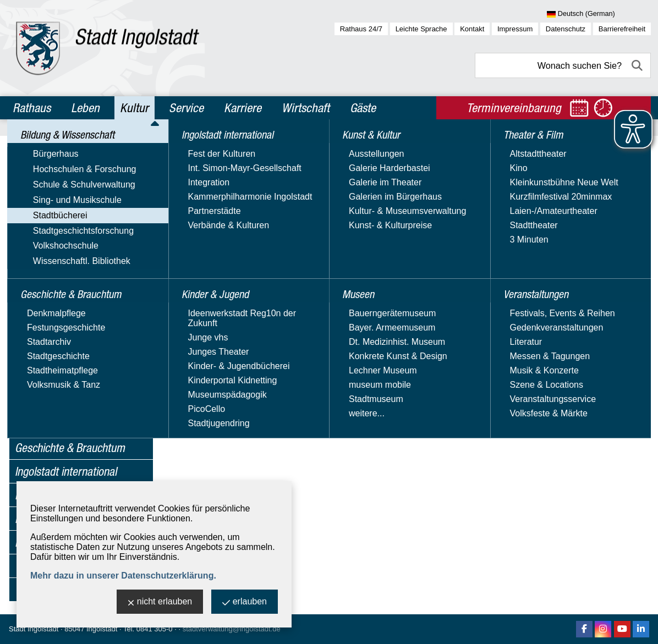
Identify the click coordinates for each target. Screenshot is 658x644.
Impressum (515, 29)
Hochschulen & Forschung (67, 183)
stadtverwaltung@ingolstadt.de (232, 629)
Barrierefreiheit (622, 29)
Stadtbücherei (42, 231)
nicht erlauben (160, 602)
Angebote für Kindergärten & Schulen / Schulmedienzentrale (87, 252)
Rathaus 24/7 (361, 29)
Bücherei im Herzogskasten (80, 287)
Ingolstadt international (66, 471)
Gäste (363, 108)
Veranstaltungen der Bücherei (84, 380)
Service (186, 108)
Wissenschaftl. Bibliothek (64, 428)
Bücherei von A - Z (62, 303)
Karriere (243, 108)
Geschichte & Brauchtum (70, 448)
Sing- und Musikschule (59, 215)
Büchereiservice (57, 318)
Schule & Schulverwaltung (66, 199)
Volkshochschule (48, 412)
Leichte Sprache (421, 29)
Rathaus (32, 108)
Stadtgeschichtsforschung (65, 396)
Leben (85, 108)
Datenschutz (566, 29)
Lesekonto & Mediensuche (78, 349)
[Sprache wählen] (599, 14)
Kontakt (472, 29)
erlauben (245, 602)
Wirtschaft (306, 108)
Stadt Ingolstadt (34, 629)
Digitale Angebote (60, 334)
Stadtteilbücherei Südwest (77, 364)
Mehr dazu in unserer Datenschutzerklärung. (123, 576)
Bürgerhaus (38, 167)
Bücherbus (47, 272)
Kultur (134, 108)
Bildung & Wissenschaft (67, 147)
